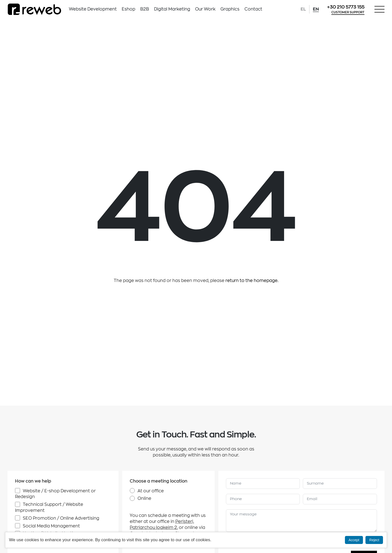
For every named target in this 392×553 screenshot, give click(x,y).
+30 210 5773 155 (346, 7)
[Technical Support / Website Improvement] (18, 504)
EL (303, 9)
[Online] (132, 498)
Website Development (93, 9)
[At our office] (132, 491)
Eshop (128, 9)
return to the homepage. (252, 281)
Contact (253, 9)
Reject (374, 540)
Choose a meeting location (159, 481)
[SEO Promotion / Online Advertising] (18, 518)
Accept (354, 540)
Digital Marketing (172, 9)
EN (316, 9)
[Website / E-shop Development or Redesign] (18, 491)
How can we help (33, 481)
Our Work (205, 9)
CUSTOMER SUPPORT (348, 12)
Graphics (230, 9)
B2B (145, 9)
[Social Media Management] (18, 526)
